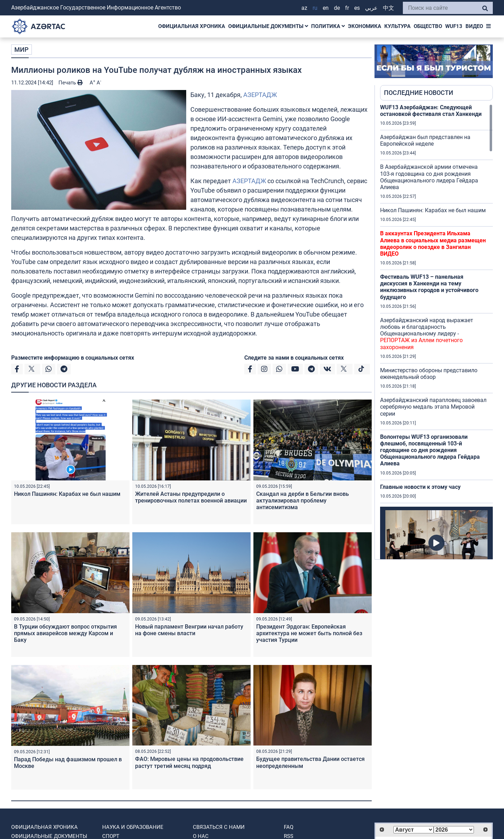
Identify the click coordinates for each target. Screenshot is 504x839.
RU (315, 8)
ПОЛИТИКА (328, 26)
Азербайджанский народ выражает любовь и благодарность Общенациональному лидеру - (427, 334)
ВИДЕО (474, 26)
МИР (22, 50)
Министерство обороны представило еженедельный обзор (429, 374)
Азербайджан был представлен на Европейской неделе (425, 140)
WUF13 (454, 26)
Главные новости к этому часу (420, 487)
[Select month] (414, 830)
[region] (436, 332)
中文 (388, 8)
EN (326, 8)
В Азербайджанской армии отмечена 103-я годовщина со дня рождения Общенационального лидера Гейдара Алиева (429, 177)
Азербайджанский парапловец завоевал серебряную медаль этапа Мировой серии (433, 407)
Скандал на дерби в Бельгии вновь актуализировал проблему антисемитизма (303, 501)
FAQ (289, 827)
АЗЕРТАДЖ (260, 95)
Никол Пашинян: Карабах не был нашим (67, 494)
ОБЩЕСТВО (428, 26)
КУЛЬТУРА (397, 26)
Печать (71, 83)
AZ (304, 8)
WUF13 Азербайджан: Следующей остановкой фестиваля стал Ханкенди (431, 111)
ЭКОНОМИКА (365, 26)
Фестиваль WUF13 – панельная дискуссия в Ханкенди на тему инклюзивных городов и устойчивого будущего (429, 287)
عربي (371, 8)
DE (337, 8)
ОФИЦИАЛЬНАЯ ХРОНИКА (192, 26)
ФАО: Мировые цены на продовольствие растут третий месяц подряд (189, 762)
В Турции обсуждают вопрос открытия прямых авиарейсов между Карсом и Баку (65, 633)
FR (347, 8)
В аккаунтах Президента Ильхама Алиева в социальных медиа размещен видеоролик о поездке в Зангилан (433, 244)
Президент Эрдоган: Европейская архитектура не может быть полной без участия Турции (309, 633)
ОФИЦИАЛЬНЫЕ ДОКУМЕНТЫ (268, 26)
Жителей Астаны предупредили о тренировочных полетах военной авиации (191, 497)
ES (357, 8)
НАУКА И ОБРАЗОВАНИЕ (133, 827)
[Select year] (454, 830)
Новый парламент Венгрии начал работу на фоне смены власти (189, 630)
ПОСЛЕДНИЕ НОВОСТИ (419, 93)
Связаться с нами (219, 827)
